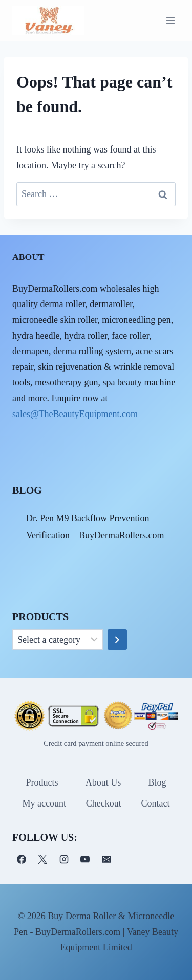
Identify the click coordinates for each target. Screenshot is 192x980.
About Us (103, 782)
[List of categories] (58, 640)
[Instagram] (64, 859)
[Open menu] (170, 20)
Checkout (104, 803)
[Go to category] (117, 640)
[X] (42, 859)
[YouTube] (85, 859)
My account (44, 803)
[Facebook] (22, 859)
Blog (157, 782)
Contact (156, 803)
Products (42, 782)
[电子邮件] (106, 859)
